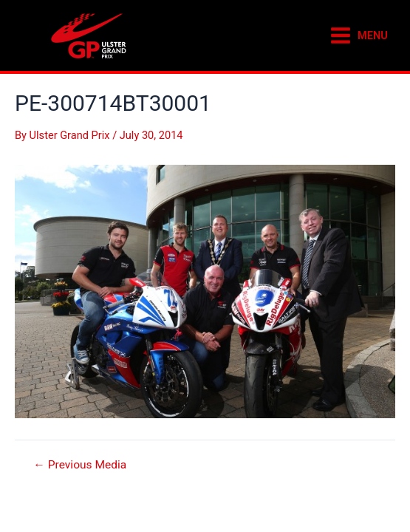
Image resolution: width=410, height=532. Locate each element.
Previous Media (80, 465)
